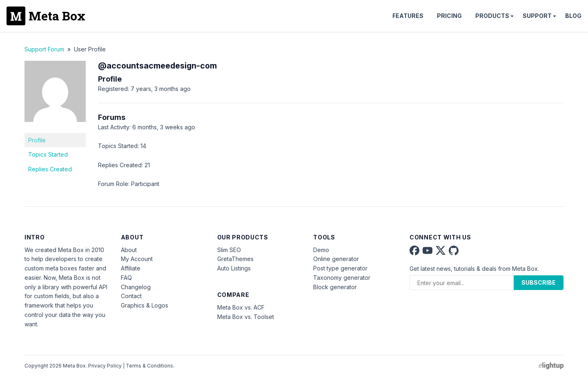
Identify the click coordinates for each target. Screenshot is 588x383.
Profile (37, 140)
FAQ (126, 278)
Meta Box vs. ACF (241, 307)
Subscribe (539, 282)
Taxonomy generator (342, 278)
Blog (573, 16)
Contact (131, 296)
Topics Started (48, 154)
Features (408, 16)
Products (492, 16)
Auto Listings (234, 268)
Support (537, 16)
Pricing (449, 16)
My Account (137, 259)
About (129, 250)
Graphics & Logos (145, 305)
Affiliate (131, 268)
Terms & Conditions (149, 366)
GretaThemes (235, 259)
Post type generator (340, 268)
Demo (321, 250)
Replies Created (50, 169)
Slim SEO (229, 250)
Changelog (136, 287)
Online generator (336, 259)
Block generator (335, 287)
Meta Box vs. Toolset (246, 317)
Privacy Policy (105, 366)
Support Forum (44, 49)
